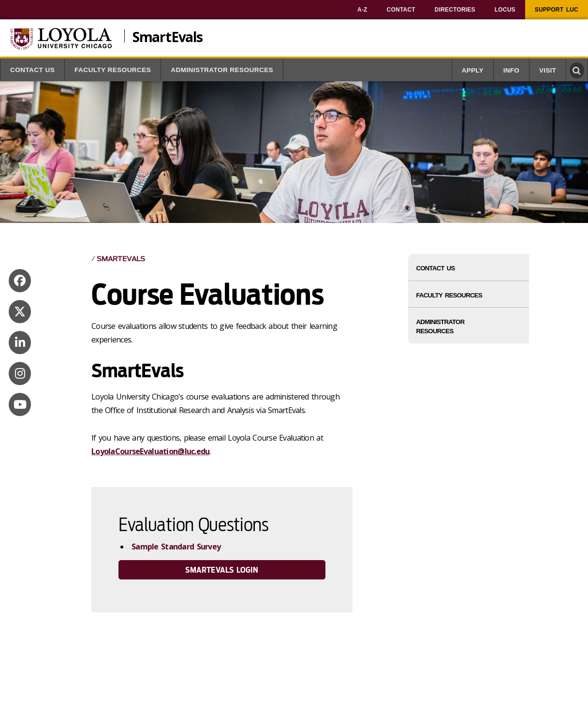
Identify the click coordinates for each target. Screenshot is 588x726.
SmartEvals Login (222, 570)
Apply (473, 70)
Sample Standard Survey (176, 547)
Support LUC (557, 10)
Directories (455, 10)
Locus (505, 10)
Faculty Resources (113, 70)
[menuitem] (362, 10)
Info (511, 70)
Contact (401, 10)
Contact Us (32, 70)
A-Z (362, 10)
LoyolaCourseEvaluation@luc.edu (150, 451)
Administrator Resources (222, 70)
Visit (548, 70)
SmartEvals (168, 36)
